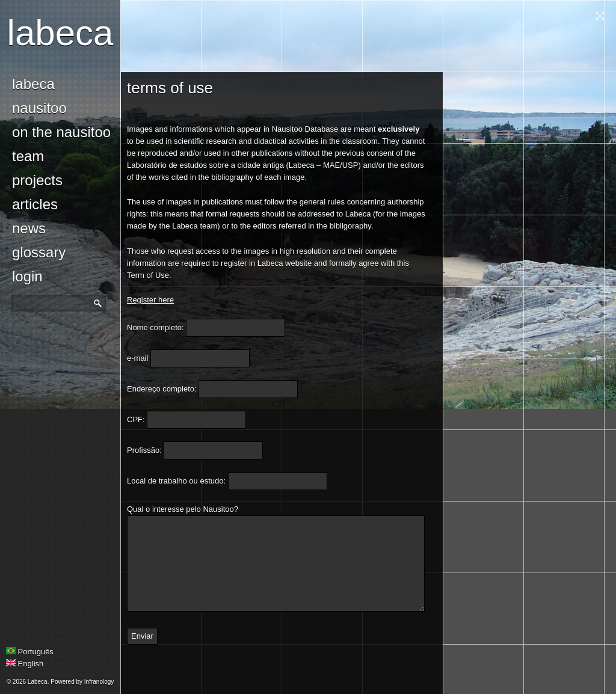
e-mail (137, 358)
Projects (37, 180)
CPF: (136, 419)
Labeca (60, 33)
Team (28, 156)
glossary (39, 252)
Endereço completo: (162, 389)
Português (30, 652)
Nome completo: (156, 327)
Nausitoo (39, 108)
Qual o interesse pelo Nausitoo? (183, 509)
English (25, 664)
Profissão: (144, 450)
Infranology (99, 682)
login (27, 276)
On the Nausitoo (61, 132)
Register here (150, 300)
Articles (35, 204)
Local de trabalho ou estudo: (176, 481)
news (29, 228)
